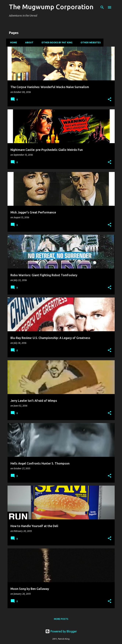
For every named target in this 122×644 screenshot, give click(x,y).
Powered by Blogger (61, 631)
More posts (61, 619)
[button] (110, 100)
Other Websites (89, 42)
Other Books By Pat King (56, 42)
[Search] (102, 7)
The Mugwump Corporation (51, 7)
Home (12, 42)
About (28, 42)
